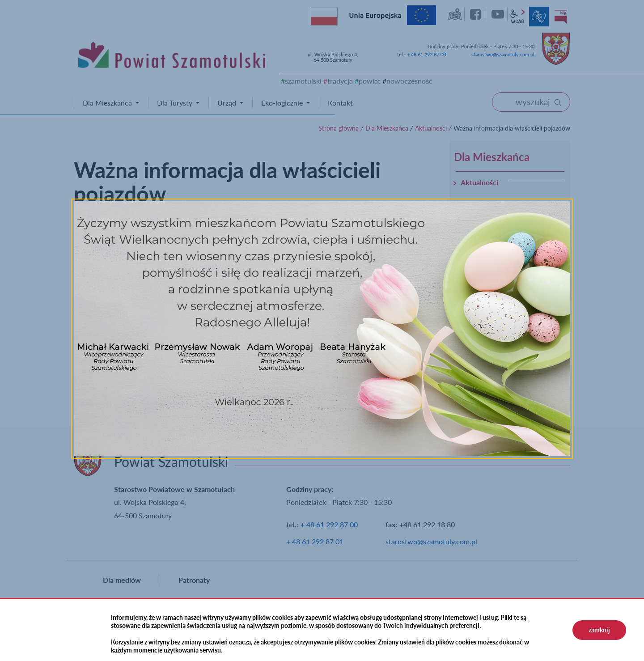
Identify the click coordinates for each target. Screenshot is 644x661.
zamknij (599, 630)
